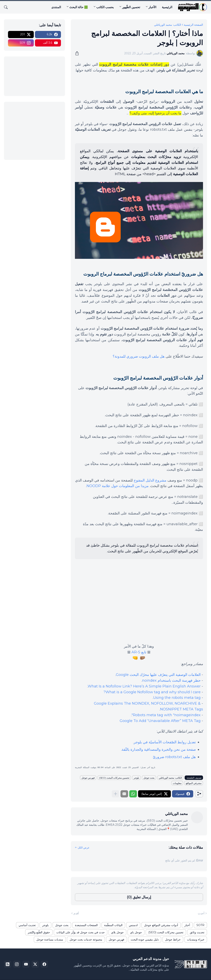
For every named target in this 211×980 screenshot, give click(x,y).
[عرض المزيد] (115, 794)
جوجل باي (136, 932)
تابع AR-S (139, 652)
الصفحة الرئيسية (193, 25)
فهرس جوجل (88, 778)
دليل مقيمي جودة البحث (145, 939)
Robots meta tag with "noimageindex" (166, 715)
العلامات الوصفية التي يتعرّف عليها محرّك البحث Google (158, 675)
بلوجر (136, 778)
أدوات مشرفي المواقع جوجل (161, 925)
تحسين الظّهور (131, 7)
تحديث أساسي (27, 925)
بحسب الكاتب (105, 7)
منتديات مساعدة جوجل (50, 939)
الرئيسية (167, 7)
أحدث (201, 913)
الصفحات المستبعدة (86, 925)
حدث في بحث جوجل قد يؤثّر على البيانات (81, 932)
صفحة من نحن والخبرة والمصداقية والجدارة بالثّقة (159, 750)
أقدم (76, 913)
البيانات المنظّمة (113, 925)
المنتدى (56, 7)
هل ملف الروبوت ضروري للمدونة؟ (139, 356)
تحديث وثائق (197, 932)
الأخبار (152, 7)
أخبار (187, 925)
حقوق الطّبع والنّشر (39, 932)
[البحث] (7, 7)
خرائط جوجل (173, 939)
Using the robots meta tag (177, 698)
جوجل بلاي (117, 932)
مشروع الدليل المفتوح (150, 480)
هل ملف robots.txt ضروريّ (174, 757)
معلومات (177, 783)
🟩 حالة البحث (79, 7)
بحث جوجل (149, 778)
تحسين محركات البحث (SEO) (114, 778)
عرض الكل (84, 847)
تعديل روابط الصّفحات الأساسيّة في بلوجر (165, 742)
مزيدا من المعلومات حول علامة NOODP (118, 486)
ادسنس (133, 925)
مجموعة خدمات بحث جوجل (86, 939)
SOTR (200, 925)
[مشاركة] (78, 53)
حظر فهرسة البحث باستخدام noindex (171, 680)
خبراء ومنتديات (196, 939)
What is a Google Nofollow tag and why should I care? (152, 692)
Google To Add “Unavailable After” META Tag (160, 721)
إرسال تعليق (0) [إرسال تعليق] (139, 897)
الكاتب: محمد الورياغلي (168, 25)
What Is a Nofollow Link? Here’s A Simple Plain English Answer (144, 686)
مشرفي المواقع (194, 783)
